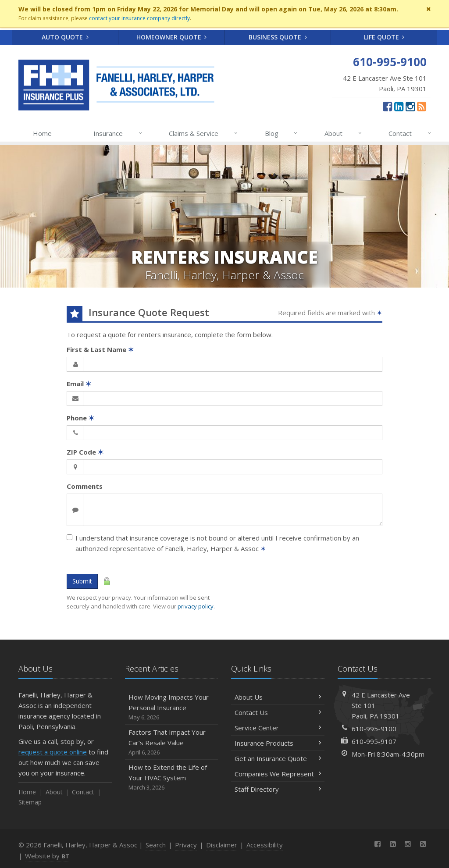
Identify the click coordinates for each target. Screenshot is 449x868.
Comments (85, 486)
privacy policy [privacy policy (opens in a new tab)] (196, 606)
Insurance (118, 133)
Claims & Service (204, 133)
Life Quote (384, 37)
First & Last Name (100, 349)
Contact (410, 133)
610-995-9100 (374, 729)
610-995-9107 (374, 741)
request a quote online (53, 752)
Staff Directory (278, 789)
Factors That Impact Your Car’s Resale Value (172, 742)
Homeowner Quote (172, 37)
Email (79, 384)
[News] (422, 106)
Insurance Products (278, 743)
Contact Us (278, 712)
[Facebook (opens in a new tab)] (387, 106)
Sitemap (30, 802)
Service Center (278, 728)
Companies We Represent (278, 774)
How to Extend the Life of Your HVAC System (172, 777)
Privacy (186, 845)
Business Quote (278, 37)
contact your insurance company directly (139, 18)
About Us (278, 697)
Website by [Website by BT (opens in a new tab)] (47, 856)
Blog (282, 133)
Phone (80, 418)
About (344, 133)
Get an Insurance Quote (278, 758)
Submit (82, 581)
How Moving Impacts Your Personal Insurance (172, 707)
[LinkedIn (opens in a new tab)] (399, 106)
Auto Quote (65, 37)
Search (156, 845)
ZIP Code (85, 452)
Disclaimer (222, 845)
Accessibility (265, 845)
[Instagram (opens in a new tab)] (410, 106)
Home (42, 133)
